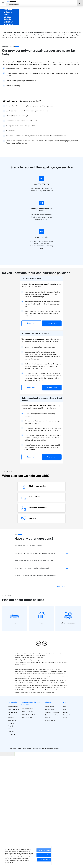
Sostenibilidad (50, 819)
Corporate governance (52, 824)
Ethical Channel (50, 833)
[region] (27, 856)
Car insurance (12, 824)
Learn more (31, 435)
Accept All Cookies (45, 850)
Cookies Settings (7, 866)
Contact (66, 824)
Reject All (45, 855)
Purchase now (52, 435)
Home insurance (13, 819)
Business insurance (27, 821)
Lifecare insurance (27, 824)
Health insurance (13, 822)
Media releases (50, 822)
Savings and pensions (28, 826)
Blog (65, 822)
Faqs (65, 819)
